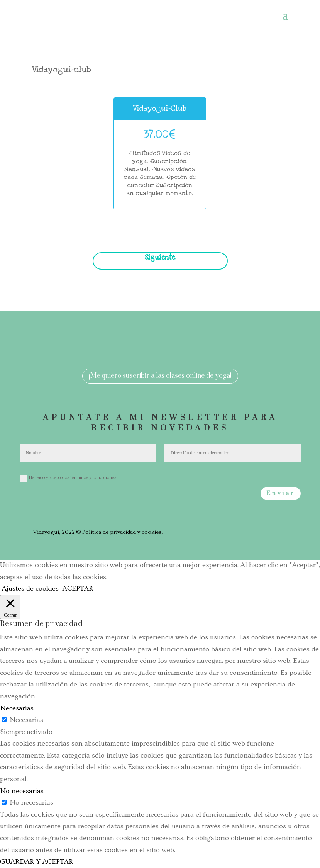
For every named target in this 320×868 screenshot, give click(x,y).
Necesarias (26, 720)
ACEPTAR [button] (78, 589)
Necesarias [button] (17, 708)
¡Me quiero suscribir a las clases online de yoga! (160, 376)
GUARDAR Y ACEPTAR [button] (37, 862)
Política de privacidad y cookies (122, 532)
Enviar (281, 493)
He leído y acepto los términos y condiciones (68, 478)
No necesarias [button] (22, 791)
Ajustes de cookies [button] (30, 589)
